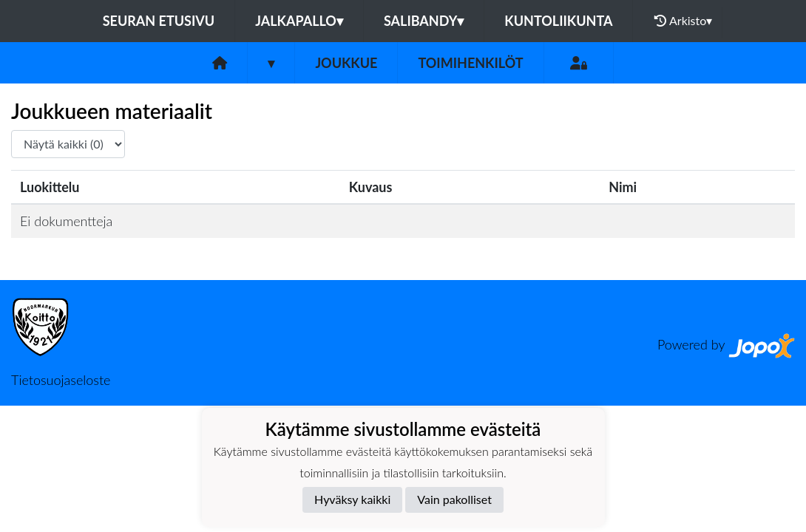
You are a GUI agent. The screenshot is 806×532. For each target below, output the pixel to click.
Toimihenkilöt (470, 63)
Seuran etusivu (159, 21)
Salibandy (424, 21)
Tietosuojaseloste (61, 380)
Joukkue (346, 63)
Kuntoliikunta (558, 21)
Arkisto (683, 21)
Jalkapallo (299, 21)
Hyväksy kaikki (352, 499)
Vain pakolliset (454, 499)
